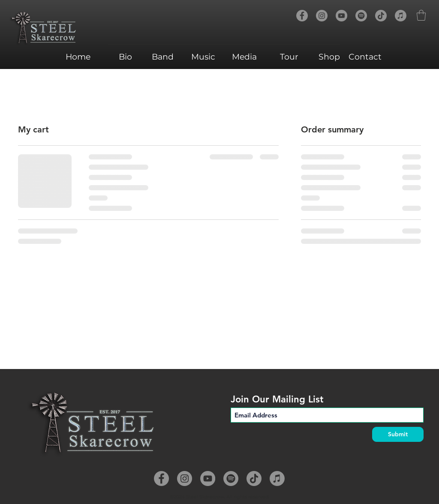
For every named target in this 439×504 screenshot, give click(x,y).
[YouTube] (341, 16)
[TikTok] (381, 16)
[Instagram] (322, 16)
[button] (421, 15)
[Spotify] (361, 16)
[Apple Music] (401, 16)
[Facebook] (302, 16)
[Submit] (398, 434)
